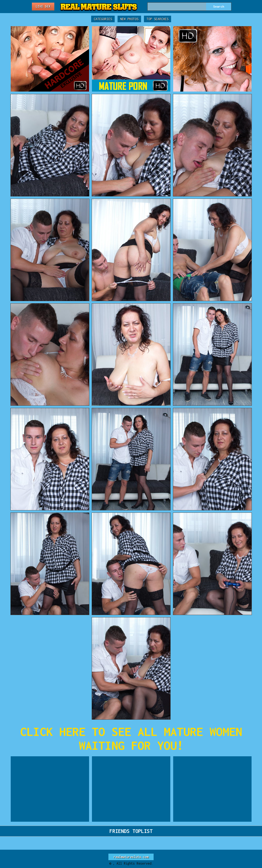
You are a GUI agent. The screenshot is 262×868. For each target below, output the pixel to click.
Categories (103, 19)
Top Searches (158, 19)
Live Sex (43, 6)
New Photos (129, 19)
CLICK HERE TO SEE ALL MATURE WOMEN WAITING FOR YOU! (131, 739)
